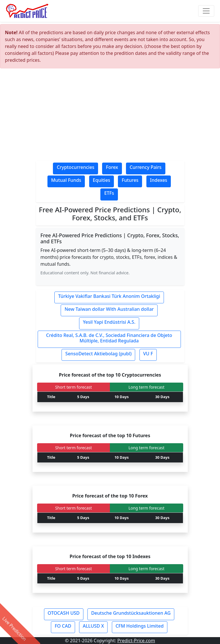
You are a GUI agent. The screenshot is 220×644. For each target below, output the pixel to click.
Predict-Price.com (136, 641)
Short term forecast (74, 387)
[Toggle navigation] (206, 11)
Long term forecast (147, 387)
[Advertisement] (110, 116)
